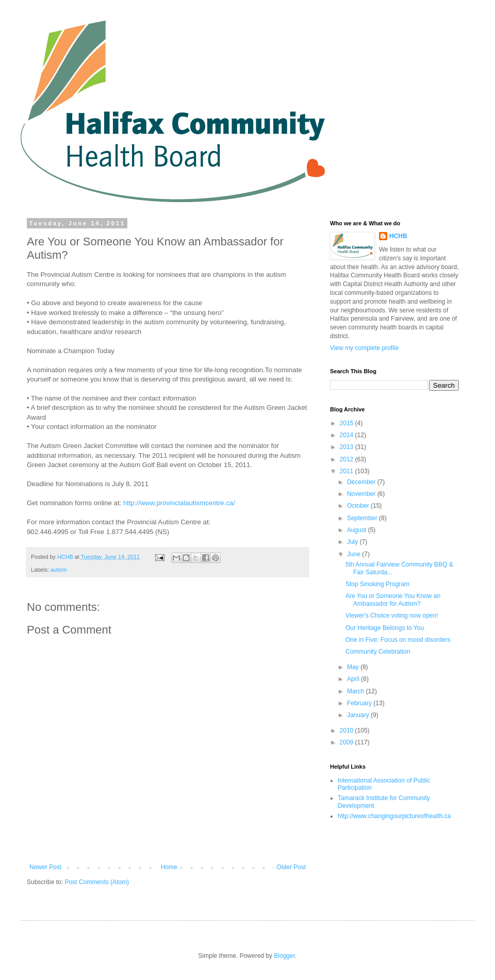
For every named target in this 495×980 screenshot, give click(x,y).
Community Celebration (378, 652)
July (353, 542)
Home (169, 867)
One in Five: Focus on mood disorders (398, 640)
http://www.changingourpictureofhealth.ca (394, 816)
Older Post (291, 867)
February (360, 703)
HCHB (398, 236)
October (359, 506)
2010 (348, 730)
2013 (348, 447)
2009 (348, 742)
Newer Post (45, 867)
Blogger (284, 956)
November (362, 494)
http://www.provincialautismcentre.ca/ (179, 503)
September (363, 518)
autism (59, 570)
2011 (348, 471)
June (354, 554)
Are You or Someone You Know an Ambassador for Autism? (393, 600)
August (358, 530)
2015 (348, 423)
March (357, 691)
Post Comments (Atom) (97, 882)
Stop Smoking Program (377, 584)
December (362, 482)
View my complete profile (364, 348)
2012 (348, 459)
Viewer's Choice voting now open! (392, 616)
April (354, 679)
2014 (348, 435)
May (354, 667)
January (359, 715)
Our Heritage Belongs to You (385, 628)
